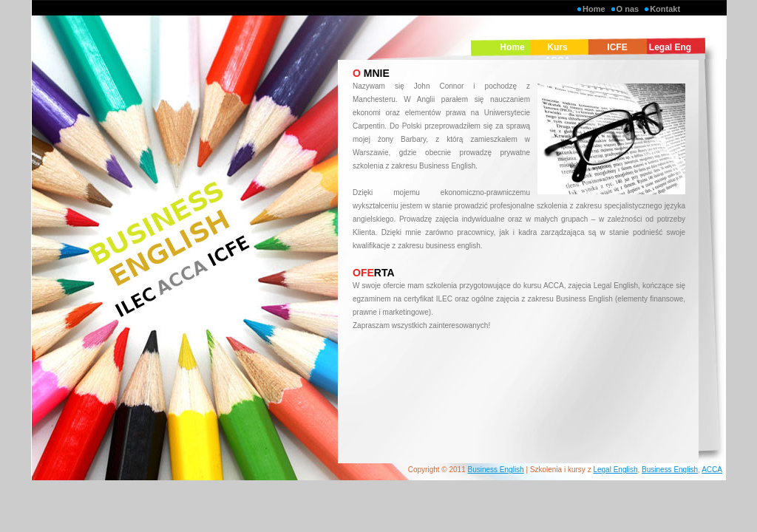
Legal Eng (670, 47)
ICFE (617, 47)
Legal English (615, 470)
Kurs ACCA (558, 54)
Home (594, 9)
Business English (496, 470)
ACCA (712, 470)
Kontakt (665, 9)
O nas (628, 9)
